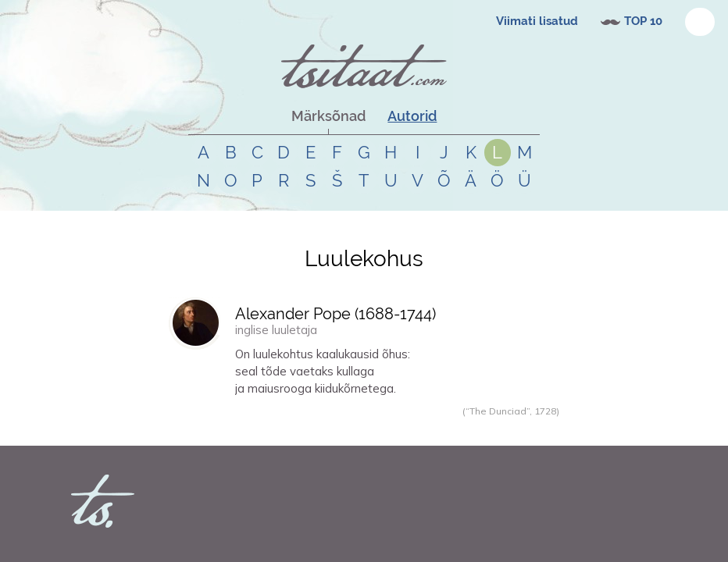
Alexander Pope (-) (335, 314)
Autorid (412, 116)
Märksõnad (328, 116)
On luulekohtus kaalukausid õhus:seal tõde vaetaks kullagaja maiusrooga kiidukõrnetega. (323, 371)
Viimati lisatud (537, 21)
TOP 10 (643, 21)
